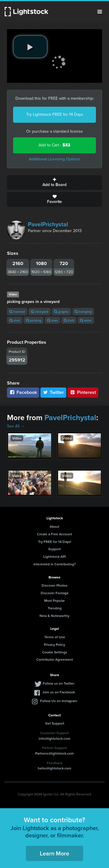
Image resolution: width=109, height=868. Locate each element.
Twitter (53, 392)
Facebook (23, 392)
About (54, 526)
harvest (17, 312)
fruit (69, 320)
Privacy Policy (54, 645)
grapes (61, 312)
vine (15, 320)
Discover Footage (55, 593)
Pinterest (83, 392)
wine (86, 320)
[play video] (30, 47)
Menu (100, 12)
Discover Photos (54, 585)
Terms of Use (55, 637)
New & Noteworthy (54, 616)
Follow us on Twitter (59, 683)
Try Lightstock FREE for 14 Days (55, 114)
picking (34, 320)
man (52, 320)
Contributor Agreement (55, 659)
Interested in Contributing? (55, 564)
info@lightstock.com (54, 738)
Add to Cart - (54, 145)
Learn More (54, 853)
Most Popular (54, 600)
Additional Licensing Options (54, 159)
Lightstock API (54, 556)
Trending (55, 608)
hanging (83, 312)
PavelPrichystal (48, 224)
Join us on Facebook (59, 692)
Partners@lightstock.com (54, 753)
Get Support (55, 723)
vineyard (40, 312)
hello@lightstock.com (54, 768)
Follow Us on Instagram (59, 701)
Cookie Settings (55, 652)
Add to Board (54, 183)
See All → (16, 426)
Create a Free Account (54, 534)
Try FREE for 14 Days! (55, 542)
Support (54, 549)
